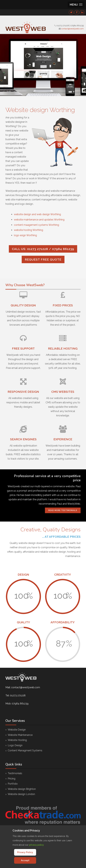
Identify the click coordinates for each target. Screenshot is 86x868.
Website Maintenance (20, 735)
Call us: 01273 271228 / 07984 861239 (43, 249)
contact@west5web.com (72, 29)
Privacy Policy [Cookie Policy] (25, 852)
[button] (76, 5)
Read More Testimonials (63, 510)
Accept (25, 860)
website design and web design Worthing (37, 214)
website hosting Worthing (29, 230)
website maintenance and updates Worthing (39, 220)
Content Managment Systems (25, 750)
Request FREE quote (43, 259)
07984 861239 (77, 26)
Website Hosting (17, 740)
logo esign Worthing (25, 235)
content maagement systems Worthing (36, 225)
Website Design (17, 730)
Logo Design (15, 745)
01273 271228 (63, 26)
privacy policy (36, 845)
